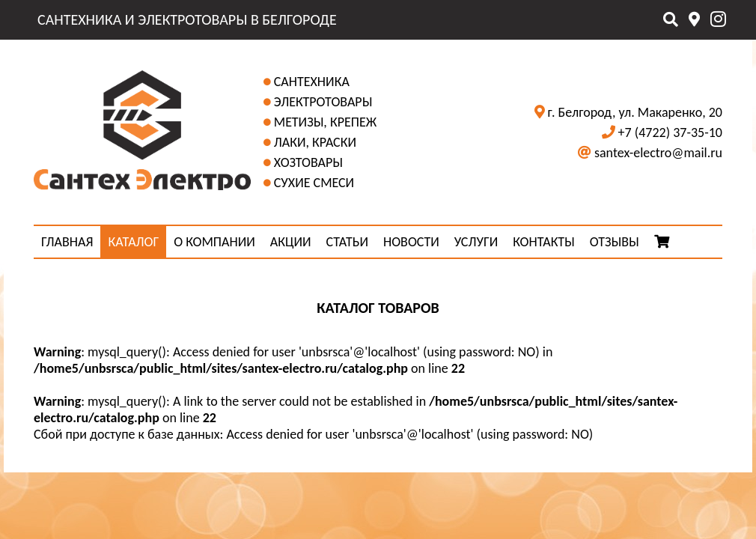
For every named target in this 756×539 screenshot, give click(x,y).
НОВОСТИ (411, 242)
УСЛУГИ (476, 242)
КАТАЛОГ (133, 242)
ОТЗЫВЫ (615, 242)
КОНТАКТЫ (544, 242)
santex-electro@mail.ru (658, 153)
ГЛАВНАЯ (67, 242)
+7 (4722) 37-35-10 (670, 133)
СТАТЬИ (347, 242)
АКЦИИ (291, 242)
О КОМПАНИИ (214, 242)
